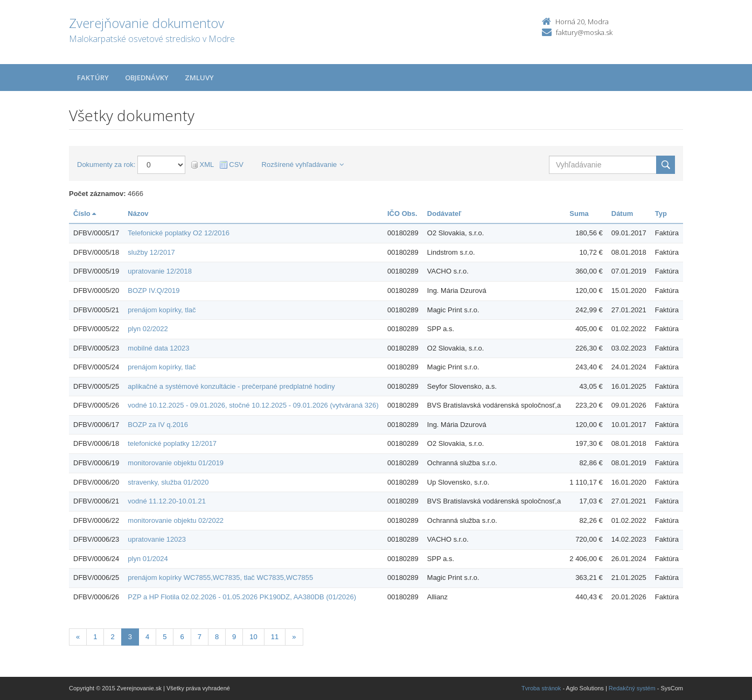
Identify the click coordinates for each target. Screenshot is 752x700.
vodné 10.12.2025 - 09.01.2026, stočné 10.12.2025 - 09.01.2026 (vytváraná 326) (253, 405)
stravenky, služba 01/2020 (168, 482)
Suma (579, 213)
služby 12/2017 (151, 252)
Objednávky (147, 78)
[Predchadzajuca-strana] (78, 637)
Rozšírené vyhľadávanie (303, 164)
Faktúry (93, 78)
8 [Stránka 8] (217, 637)
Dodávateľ (444, 213)
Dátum (622, 213)
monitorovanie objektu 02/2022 (176, 520)
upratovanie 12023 (157, 539)
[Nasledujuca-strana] (294, 637)
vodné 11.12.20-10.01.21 (167, 501)
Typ (661, 213)
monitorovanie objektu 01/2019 (176, 463)
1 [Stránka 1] (95, 637)
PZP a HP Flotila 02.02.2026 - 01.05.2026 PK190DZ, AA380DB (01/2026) (242, 597)
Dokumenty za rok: (106, 164)
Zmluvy (199, 78)
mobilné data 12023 (158, 348)
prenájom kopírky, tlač (162, 310)
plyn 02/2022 (148, 329)
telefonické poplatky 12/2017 (172, 443)
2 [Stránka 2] (112, 637)
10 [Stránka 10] (253, 637)
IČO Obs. (402, 213)
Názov (138, 213)
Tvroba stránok (541, 688)
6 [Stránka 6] (182, 637)
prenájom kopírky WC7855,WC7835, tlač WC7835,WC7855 (220, 577)
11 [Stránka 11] (275, 637)
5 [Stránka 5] (165, 637)
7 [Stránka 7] (200, 637)
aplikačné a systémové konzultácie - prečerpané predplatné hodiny (231, 386)
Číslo (85, 213)
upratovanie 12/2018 (160, 271)
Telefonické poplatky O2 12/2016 (179, 233)
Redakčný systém (632, 688)
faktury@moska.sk (584, 32)
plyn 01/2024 (148, 559)
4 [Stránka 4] (147, 637)
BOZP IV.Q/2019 (154, 290)
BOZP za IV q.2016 (158, 425)
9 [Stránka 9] (234, 637)
